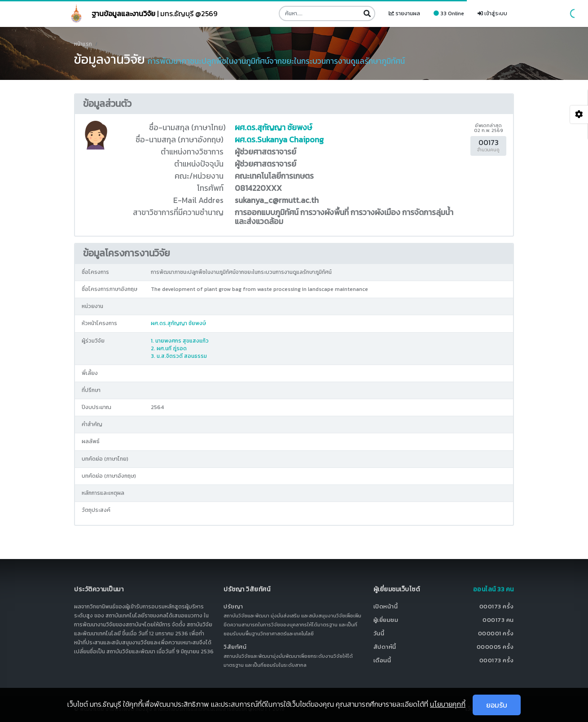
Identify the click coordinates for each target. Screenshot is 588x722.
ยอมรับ (497, 705)
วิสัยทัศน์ (235, 647)
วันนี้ (379, 633)
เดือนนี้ (382, 660)
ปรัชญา (233, 606)
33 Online (449, 13)
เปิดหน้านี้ (386, 606)
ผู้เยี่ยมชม (386, 620)
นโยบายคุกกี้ (448, 704)
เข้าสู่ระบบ (492, 13)
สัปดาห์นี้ (385, 647)
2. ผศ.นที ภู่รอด (169, 348)
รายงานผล (404, 13)
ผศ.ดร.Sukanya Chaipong (279, 140)
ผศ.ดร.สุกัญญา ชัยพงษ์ (273, 128)
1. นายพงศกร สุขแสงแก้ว (180, 341)
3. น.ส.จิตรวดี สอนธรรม (179, 356)
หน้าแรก (83, 44)
